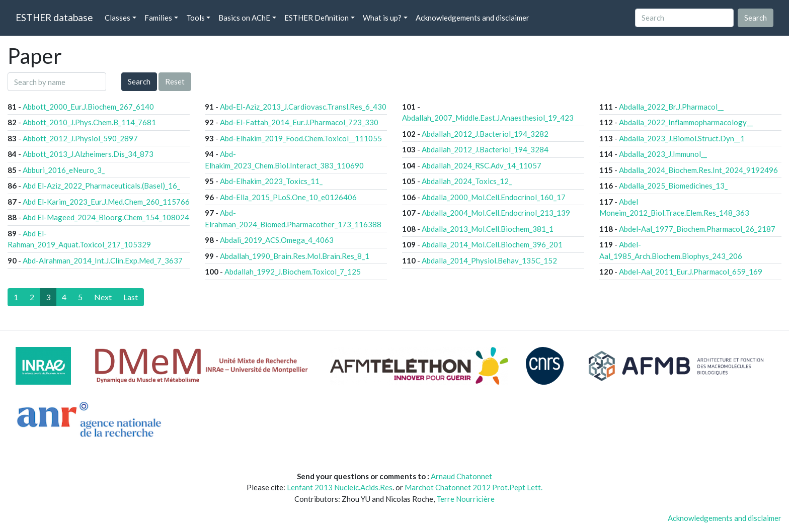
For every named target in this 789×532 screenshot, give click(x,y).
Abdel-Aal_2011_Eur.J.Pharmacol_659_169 (691, 272)
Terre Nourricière (465, 499)
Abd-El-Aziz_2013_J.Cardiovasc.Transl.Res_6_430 (303, 107)
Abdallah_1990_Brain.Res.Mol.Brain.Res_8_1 (295, 256)
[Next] (103, 297)
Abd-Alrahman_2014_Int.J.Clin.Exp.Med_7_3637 (103, 260)
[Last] (131, 297)
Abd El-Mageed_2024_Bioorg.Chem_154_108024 (106, 217)
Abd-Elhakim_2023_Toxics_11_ (271, 181)
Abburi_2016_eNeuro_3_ (64, 170)
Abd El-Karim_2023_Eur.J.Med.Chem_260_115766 (106, 202)
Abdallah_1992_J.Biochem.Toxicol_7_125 (293, 272)
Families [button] (158, 18)
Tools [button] (195, 18)
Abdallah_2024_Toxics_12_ (467, 181)
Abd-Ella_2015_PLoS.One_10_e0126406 (288, 197)
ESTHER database (54, 17)
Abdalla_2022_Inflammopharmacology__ (686, 122)
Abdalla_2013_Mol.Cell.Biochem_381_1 (488, 229)
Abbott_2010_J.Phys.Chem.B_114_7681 (89, 122)
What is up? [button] (382, 18)
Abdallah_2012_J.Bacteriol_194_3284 (485, 149)
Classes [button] (117, 18)
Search (139, 81)
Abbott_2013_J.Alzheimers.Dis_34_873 (88, 154)
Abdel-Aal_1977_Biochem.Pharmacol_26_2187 (697, 229)
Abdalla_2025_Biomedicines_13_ (673, 186)
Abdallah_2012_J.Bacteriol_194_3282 (485, 134)
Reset (175, 81)
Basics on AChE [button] (244, 18)
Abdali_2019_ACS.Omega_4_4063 (277, 240)
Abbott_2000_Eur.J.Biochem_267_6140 (88, 107)
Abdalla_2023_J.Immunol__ (663, 154)
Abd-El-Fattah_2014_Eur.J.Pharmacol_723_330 (299, 122)
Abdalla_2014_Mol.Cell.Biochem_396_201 (492, 244)
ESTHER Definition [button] (317, 18)
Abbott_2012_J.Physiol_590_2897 (80, 138)
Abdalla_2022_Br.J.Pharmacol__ (671, 107)
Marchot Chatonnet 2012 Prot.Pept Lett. (474, 487)
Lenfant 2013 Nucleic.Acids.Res (340, 487)
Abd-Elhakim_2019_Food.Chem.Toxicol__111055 (301, 138)
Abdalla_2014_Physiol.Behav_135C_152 (489, 260)
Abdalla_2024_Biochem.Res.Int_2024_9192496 (698, 170)
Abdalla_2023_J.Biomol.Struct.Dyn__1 (682, 138)
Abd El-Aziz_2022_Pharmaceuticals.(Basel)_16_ (101, 186)
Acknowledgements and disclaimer (472, 18)
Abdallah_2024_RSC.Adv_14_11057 (482, 165)
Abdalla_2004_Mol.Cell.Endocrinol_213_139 (496, 213)
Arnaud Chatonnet (461, 476)
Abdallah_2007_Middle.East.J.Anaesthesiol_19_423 (488, 118)
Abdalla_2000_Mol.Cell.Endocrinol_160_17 (494, 197)
